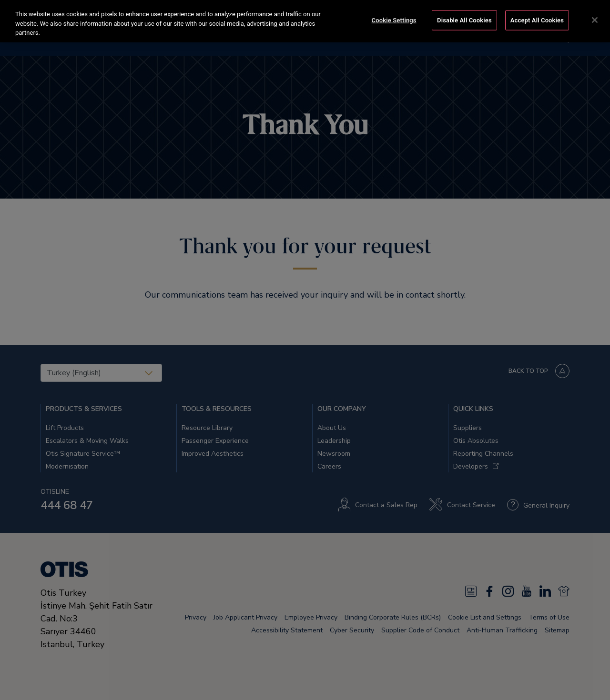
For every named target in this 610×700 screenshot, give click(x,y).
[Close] (595, 20)
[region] (305, 21)
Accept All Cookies (537, 20)
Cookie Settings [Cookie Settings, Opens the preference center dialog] (394, 20)
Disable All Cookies (464, 20)
